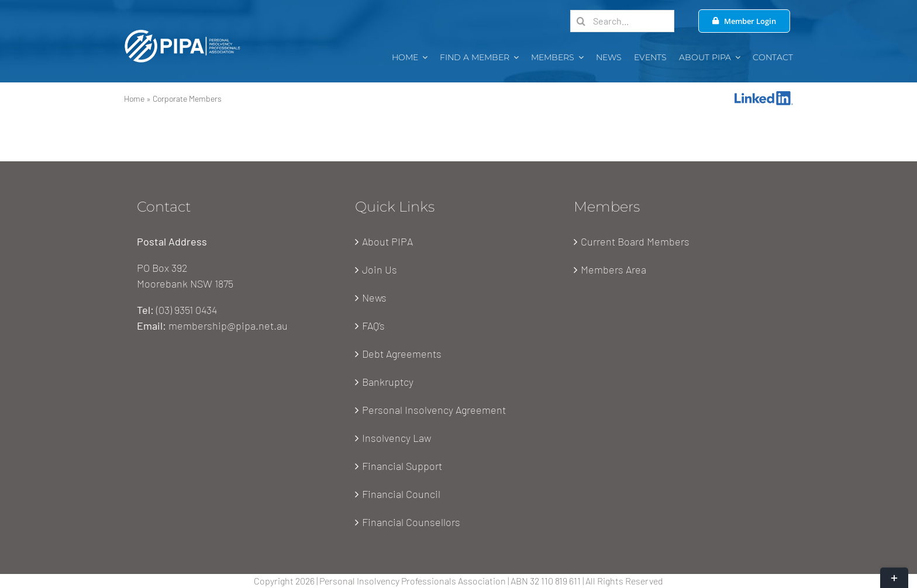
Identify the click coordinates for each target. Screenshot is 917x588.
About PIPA (387, 241)
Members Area (613, 269)
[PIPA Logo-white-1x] (182, 33)
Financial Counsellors (411, 522)
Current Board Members (635, 241)
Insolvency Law (397, 438)
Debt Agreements (402, 354)
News (374, 298)
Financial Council (401, 494)
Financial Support (402, 466)
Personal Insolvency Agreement (434, 410)
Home (134, 98)
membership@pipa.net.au (228, 326)
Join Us (380, 269)
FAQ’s (373, 326)
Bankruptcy (388, 382)
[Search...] (622, 21)
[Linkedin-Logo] (764, 96)
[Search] (581, 21)
